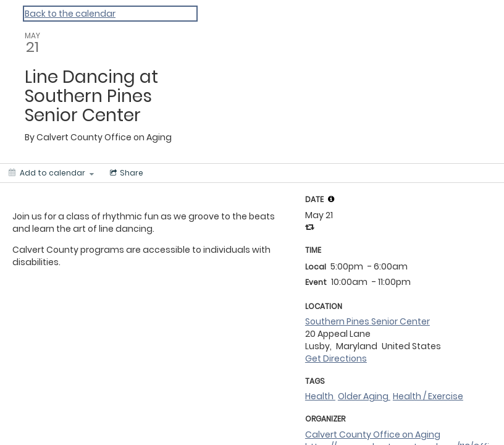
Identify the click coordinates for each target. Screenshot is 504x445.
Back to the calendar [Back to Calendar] (70, 14)
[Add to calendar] (51, 173)
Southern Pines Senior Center (367, 321)
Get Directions (336, 358)
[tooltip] (331, 199)
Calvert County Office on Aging (373, 434)
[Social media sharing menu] (125, 173)
